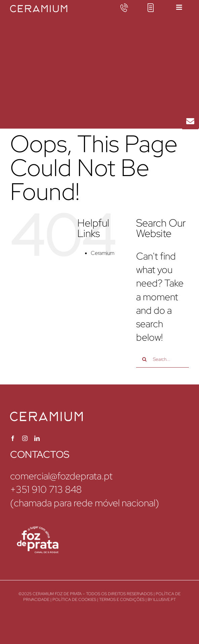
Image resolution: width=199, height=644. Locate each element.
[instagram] (25, 438)
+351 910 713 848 (46, 489)
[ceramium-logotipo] (39, 9)
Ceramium (103, 253)
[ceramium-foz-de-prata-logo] (37, 530)
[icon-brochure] (151, 8)
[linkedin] (37, 438)
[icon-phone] (124, 8)
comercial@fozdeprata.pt (61, 476)
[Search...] (163, 359)
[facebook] (13, 438)
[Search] (145, 359)
